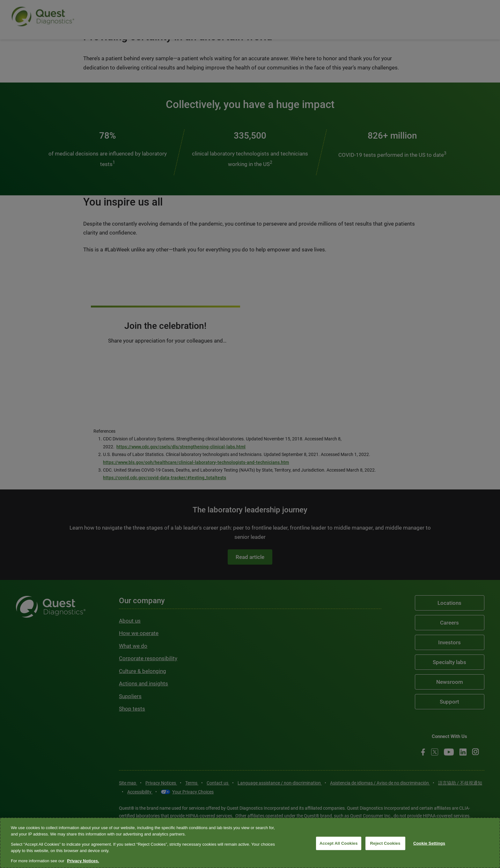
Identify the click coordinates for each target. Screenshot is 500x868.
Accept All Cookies (339, 843)
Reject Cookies (385, 843)
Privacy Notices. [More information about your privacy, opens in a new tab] (83, 861)
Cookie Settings (429, 843)
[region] (250, 843)
